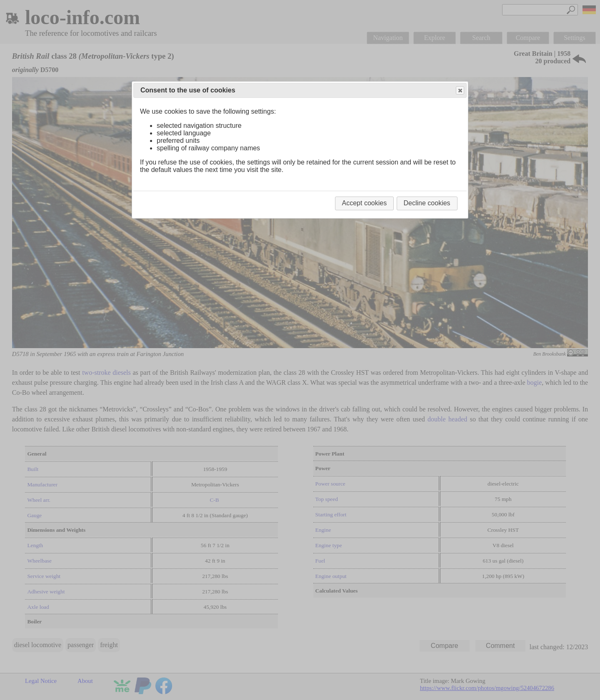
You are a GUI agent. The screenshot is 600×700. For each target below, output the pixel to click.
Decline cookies (427, 203)
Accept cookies (365, 203)
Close (460, 91)
